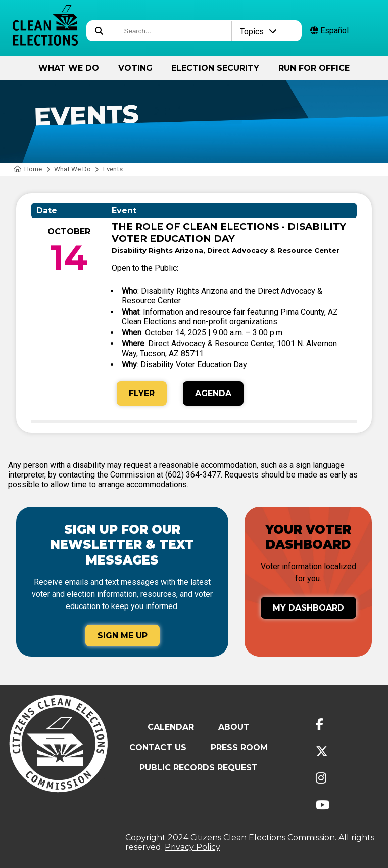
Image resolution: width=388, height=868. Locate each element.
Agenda (213, 393)
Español (329, 31)
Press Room (239, 747)
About (234, 727)
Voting (135, 68)
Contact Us (158, 747)
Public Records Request (199, 768)
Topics (258, 32)
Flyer (142, 393)
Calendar (171, 727)
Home (28, 169)
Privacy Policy (192, 847)
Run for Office (314, 68)
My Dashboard (308, 608)
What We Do (69, 68)
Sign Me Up (123, 636)
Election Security (215, 68)
